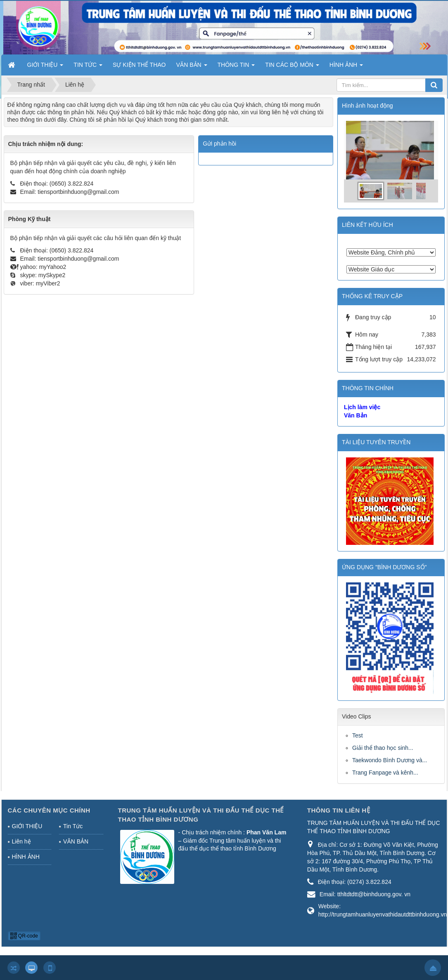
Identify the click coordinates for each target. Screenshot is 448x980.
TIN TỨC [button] (88, 67)
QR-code (24, 936)
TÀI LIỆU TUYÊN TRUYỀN (376, 442)
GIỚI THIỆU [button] (45, 67)
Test (358, 735)
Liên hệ (21, 841)
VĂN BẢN (76, 841)
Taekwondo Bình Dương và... (390, 760)
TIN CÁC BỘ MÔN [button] (292, 67)
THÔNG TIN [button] (236, 67)
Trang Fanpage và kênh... (385, 773)
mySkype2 (52, 275)
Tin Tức (73, 826)
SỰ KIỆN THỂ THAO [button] (139, 65)
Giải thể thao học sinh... (383, 748)
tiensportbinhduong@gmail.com (78, 192)
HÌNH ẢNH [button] (346, 67)
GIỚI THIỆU (27, 826)
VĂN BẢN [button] (192, 67)
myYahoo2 (52, 267)
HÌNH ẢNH (26, 857)
